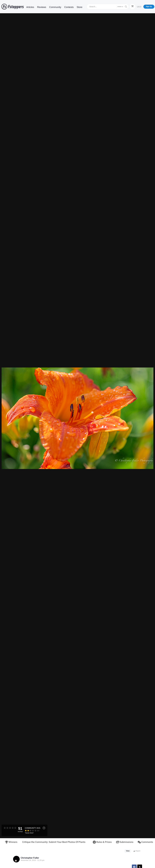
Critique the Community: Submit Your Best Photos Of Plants (54, 842)
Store (79, 7)
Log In (139, 6)
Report (137, 851)
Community (55, 7)
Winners (11, 842)
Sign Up (149, 6)
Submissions (124, 842)
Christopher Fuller (30, 858)
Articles (30, 7)
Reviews (42, 7)
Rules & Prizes (102, 842)
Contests (69, 7)
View (128, 851)
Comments (145, 842)
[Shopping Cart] (132, 6)
